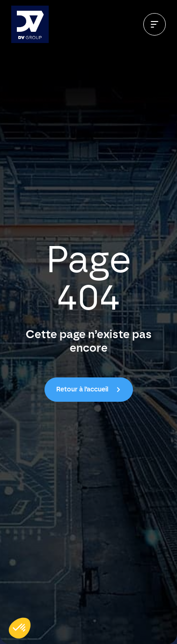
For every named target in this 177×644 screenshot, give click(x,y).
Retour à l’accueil (82, 390)
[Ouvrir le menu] (155, 24)
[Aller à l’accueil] (30, 24)
